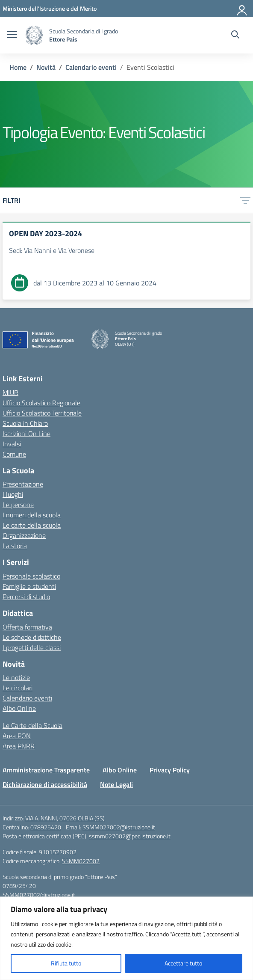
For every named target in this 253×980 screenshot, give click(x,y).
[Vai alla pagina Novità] (46, 67)
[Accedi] (242, 9)
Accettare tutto (183, 963)
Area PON (17, 736)
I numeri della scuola (32, 515)
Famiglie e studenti (29, 586)
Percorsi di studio (26, 597)
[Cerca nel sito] (235, 36)
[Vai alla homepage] (34, 35)
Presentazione (23, 484)
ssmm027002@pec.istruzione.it (130, 836)
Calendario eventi (27, 698)
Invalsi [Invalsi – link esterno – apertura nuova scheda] (12, 444)
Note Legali (116, 784)
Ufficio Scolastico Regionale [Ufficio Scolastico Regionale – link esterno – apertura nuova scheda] (41, 403)
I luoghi (13, 494)
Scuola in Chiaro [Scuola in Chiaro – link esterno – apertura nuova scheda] (25, 423)
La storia (15, 546)
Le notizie (16, 677)
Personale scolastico (31, 576)
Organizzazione (24, 535)
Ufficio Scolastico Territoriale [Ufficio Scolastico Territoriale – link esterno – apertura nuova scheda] (42, 413)
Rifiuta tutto (66, 963)
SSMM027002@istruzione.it (119, 827)
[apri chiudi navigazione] (12, 36)
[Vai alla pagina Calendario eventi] (91, 67)
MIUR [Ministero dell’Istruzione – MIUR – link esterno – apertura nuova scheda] (10, 392)
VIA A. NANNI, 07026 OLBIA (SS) (65, 818)
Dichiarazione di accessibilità (45, 784)
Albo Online (19, 708)
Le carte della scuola (32, 525)
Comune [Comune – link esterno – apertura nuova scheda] (14, 454)
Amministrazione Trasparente (46, 770)
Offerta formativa (27, 627)
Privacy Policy (170, 770)
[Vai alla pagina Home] (18, 67)
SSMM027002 (81, 861)
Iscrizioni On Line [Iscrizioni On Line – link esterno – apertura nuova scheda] (26, 434)
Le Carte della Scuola (32, 725)
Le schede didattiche (32, 637)
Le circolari (18, 688)
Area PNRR (19, 746)
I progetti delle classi (32, 647)
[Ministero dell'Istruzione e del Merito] (50, 8)
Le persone (18, 505)
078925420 (46, 827)
